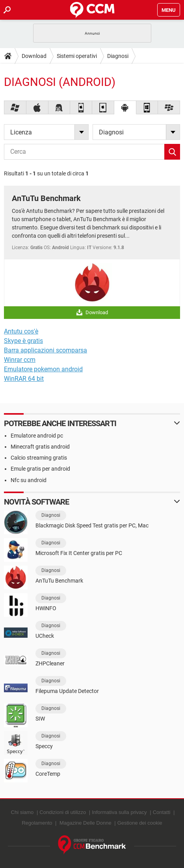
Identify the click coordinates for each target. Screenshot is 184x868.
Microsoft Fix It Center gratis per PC (79, 553)
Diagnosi (118, 56)
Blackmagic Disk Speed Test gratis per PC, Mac (92, 525)
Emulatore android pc (37, 436)
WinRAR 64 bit (24, 379)
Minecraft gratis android (40, 447)
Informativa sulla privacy (119, 812)
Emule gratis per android (40, 469)
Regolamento (37, 823)
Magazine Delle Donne (85, 823)
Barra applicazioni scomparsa (46, 350)
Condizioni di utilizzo (63, 812)
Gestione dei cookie (140, 823)
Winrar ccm (20, 360)
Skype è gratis (23, 341)
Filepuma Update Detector (67, 691)
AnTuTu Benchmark (46, 198)
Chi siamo (22, 812)
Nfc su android (29, 480)
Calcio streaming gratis (39, 458)
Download (34, 56)
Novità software (37, 502)
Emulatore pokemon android (43, 369)
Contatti (162, 812)
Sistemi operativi (77, 56)
